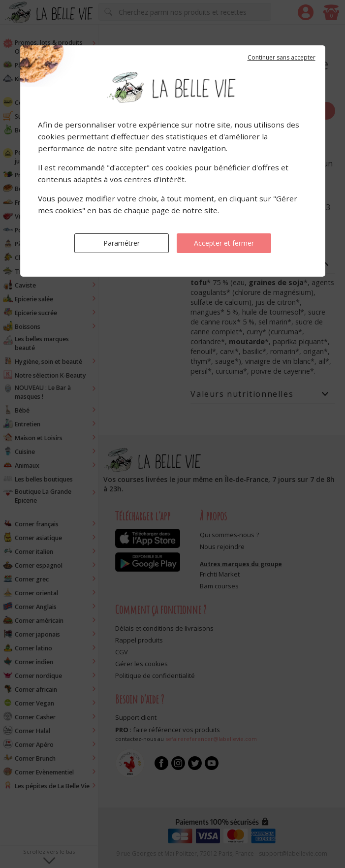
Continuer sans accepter (282, 57)
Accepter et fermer (224, 243)
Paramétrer (122, 243)
